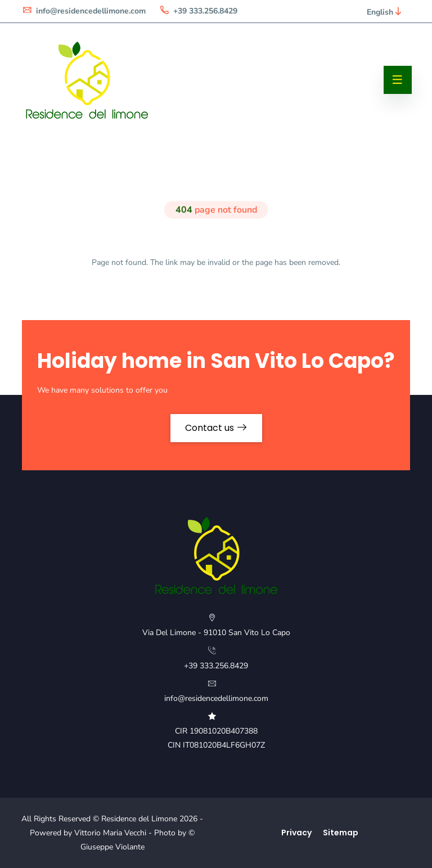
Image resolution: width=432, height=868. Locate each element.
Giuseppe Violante (112, 847)
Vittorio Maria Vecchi (110, 833)
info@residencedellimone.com (84, 11)
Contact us (216, 428)
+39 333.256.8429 (198, 11)
